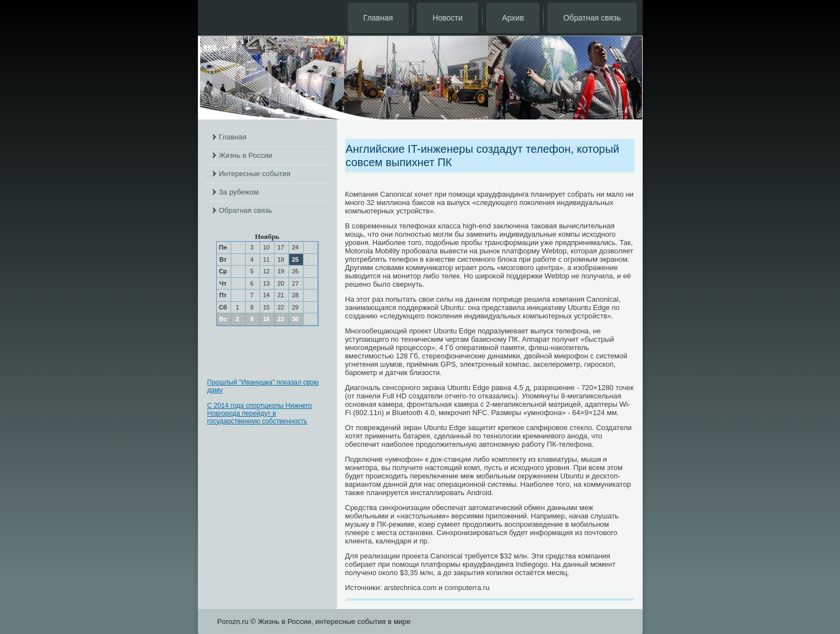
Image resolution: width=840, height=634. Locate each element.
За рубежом (239, 192)
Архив (513, 18)
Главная (378, 18)
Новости (448, 18)
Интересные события (255, 174)
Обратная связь (592, 18)
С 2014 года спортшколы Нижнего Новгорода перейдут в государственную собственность (260, 413)
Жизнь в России (246, 155)
